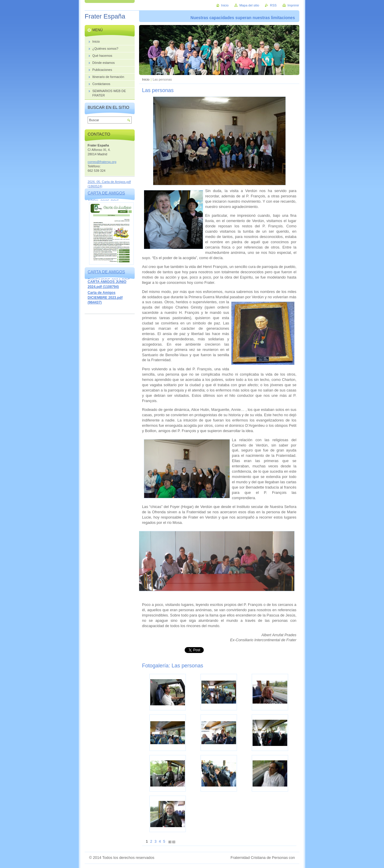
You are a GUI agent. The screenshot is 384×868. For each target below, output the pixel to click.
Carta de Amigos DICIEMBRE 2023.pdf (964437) (105, 298)
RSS (273, 5)
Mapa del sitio (249, 5)
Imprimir (293, 5)
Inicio (146, 79)
